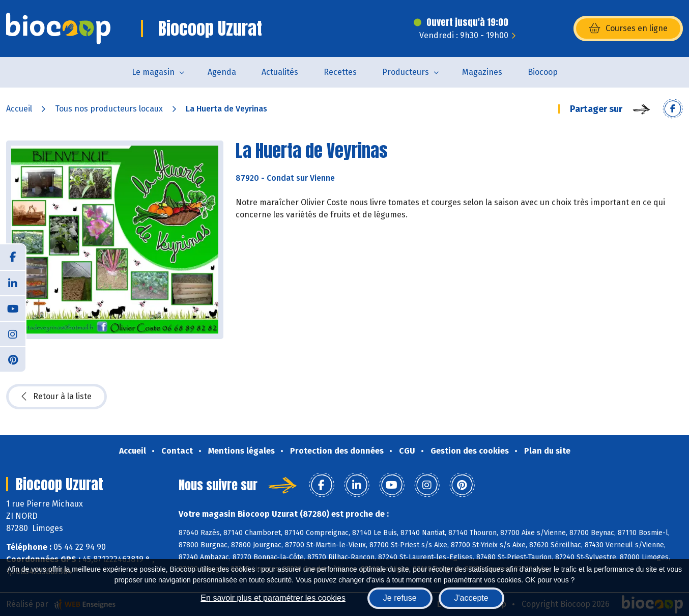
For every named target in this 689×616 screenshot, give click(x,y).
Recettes (340, 72)
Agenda (222, 72)
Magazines (482, 72)
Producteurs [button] (406, 72)
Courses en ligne (628, 29)
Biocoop (543, 72)
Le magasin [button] (153, 72)
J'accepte (471, 598)
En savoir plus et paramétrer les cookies (273, 598)
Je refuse (400, 598)
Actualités (280, 72)
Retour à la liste (56, 397)
